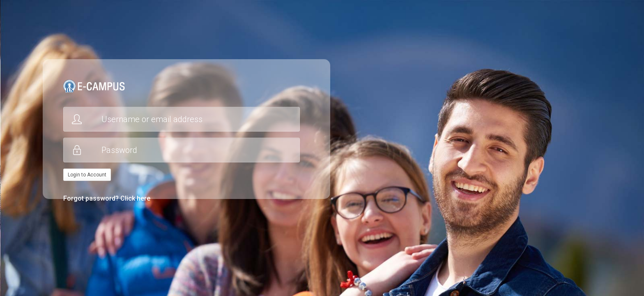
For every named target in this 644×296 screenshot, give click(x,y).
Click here (135, 198)
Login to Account (87, 175)
